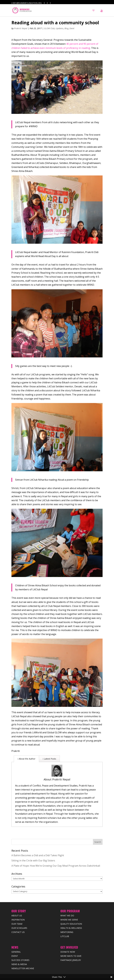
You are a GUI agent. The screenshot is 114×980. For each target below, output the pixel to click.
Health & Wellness (71, 915)
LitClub (65, 923)
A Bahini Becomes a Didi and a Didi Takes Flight (38, 842)
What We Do (67, 902)
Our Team (17, 910)
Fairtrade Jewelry (71, 947)
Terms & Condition (79, 968)
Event (72, 28)
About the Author (26, 759)
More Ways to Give (71, 943)
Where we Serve (69, 906)
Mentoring (67, 919)
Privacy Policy (62, 968)
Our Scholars (19, 915)
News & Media (19, 951)
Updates (60, 28)
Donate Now (68, 938)
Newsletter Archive (23, 955)
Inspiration (18, 906)
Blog (66, 28)
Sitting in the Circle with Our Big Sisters (33, 847)
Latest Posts (49, 759)
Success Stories (20, 947)
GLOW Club (49, 28)
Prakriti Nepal (21, 28)
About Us (17, 902)
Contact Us (18, 919)
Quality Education (71, 910)
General (16, 938)
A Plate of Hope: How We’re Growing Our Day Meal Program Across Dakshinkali (56, 852)
